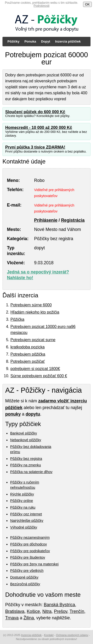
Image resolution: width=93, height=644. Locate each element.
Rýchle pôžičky (22, 494)
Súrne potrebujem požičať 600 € (39, 376)
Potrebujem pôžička (28, 354)
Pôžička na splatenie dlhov (31, 472)
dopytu (33, 414)
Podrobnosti (41, 6)
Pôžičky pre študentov (28, 557)
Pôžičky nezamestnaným (30, 537)
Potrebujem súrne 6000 (31, 305)
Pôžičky (13, 41)
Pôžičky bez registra (26, 459)
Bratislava (15, 611)
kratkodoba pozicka (28, 347)
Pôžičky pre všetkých (27, 571)
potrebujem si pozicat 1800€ (35, 369)
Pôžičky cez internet (26, 514)
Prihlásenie (46, 220)
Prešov (61, 611)
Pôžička (17, 319)
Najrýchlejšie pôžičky (27, 521)
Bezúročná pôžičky (25, 584)
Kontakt (49, 635)
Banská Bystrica (59, 605)
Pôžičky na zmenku (26, 465)
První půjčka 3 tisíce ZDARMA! (35, 147)
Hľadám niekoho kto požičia (35, 312)
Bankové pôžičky (24, 433)
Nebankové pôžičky (26, 440)
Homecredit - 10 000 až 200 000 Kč (39, 128)
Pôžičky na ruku (23, 507)
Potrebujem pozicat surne (33, 340)
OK (87, 4)
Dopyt (46, 41)
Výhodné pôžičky (24, 527)
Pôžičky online (22, 501)
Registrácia (73, 220)
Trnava (12, 618)
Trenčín (77, 611)
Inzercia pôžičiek (68, 41)
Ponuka (30, 41)
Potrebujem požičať (28, 361)
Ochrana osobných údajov (72, 635)
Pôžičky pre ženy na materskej (34, 564)
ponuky (13, 414)
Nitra (47, 611)
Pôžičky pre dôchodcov (29, 544)
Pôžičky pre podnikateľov (30, 551)
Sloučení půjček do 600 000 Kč (35, 112)
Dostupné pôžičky (24, 577)
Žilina (29, 618)
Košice (33, 611)
